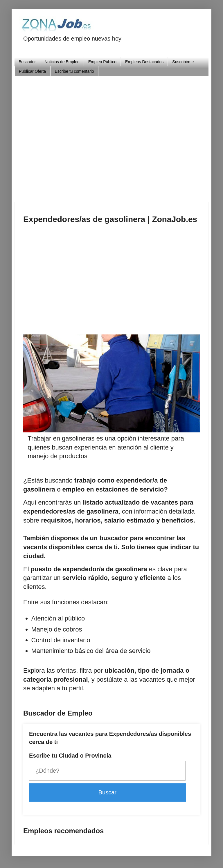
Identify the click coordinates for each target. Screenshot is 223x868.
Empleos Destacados (144, 62)
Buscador (27, 62)
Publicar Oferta (32, 71)
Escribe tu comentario (74, 71)
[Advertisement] (123, 137)
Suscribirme (183, 62)
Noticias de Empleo (62, 62)
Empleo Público (102, 62)
